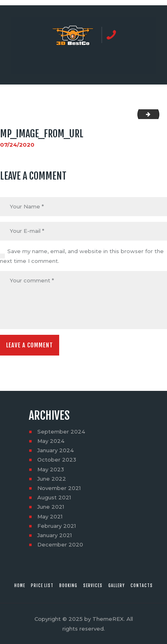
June (52, 479)
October (57, 460)
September (61, 432)
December (60, 544)
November (59, 488)
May (51, 441)
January (56, 450)
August (54, 497)
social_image (156, 114)
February (57, 526)
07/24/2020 (17, 145)
